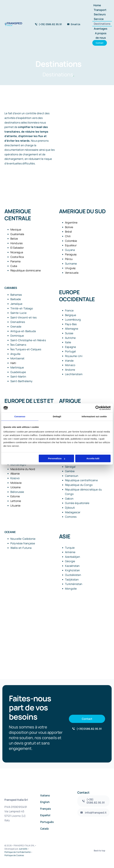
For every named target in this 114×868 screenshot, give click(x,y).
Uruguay (70, 268)
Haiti (13, 363)
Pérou (69, 259)
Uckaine (16, 487)
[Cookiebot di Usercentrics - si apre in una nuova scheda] (98, 408)
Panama (15, 261)
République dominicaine (26, 270)
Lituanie (15, 506)
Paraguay (71, 254)
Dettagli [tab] (57, 416)
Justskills (23, 849)
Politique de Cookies (14, 855)
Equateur (71, 245)
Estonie (15, 496)
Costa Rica (17, 257)
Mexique (16, 229)
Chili (68, 236)
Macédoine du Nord (23, 469)
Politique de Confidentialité (18, 852)
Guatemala (17, 234)
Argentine (71, 222)
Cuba (14, 266)
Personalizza (56, 458)
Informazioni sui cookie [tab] (94, 416)
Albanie (15, 474)
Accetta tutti (93, 458)
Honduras (16, 243)
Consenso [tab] (20, 416)
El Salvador (17, 248)
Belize (14, 239)
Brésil (68, 232)
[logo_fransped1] (13, 24)
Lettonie (16, 501)
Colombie (71, 241)
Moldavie (16, 483)
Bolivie (69, 227)
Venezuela (72, 273)
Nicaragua (17, 252)
